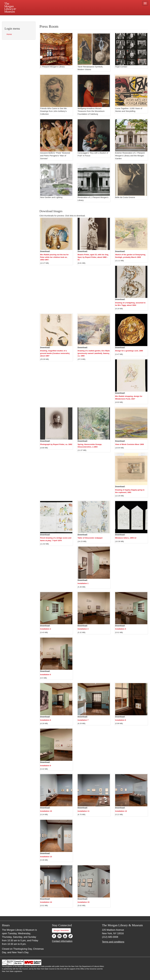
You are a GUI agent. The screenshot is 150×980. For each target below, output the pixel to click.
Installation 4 (121, 629)
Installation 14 (46, 902)
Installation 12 (121, 811)
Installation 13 (46, 857)
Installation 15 (84, 902)
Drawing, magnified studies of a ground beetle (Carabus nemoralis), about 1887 (55, 353)
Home (9, 34)
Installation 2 (46, 629)
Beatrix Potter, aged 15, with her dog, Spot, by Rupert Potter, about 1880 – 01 (93, 257)
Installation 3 (83, 629)
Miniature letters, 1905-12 (126, 538)
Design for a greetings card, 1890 (129, 351)
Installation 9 (46, 766)
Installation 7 (83, 720)
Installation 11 (84, 811)
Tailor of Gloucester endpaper (90, 538)
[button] (56, 234)
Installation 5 (46, 675)
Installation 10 (46, 811)
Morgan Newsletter (61, 930)
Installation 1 (83, 583)
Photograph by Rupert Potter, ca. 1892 (56, 444)
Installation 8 (121, 720)
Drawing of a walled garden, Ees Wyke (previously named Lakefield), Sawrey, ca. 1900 (94, 353)
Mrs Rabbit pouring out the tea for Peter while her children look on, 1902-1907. (54, 257)
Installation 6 (46, 720)
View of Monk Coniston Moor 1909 (129, 444)
